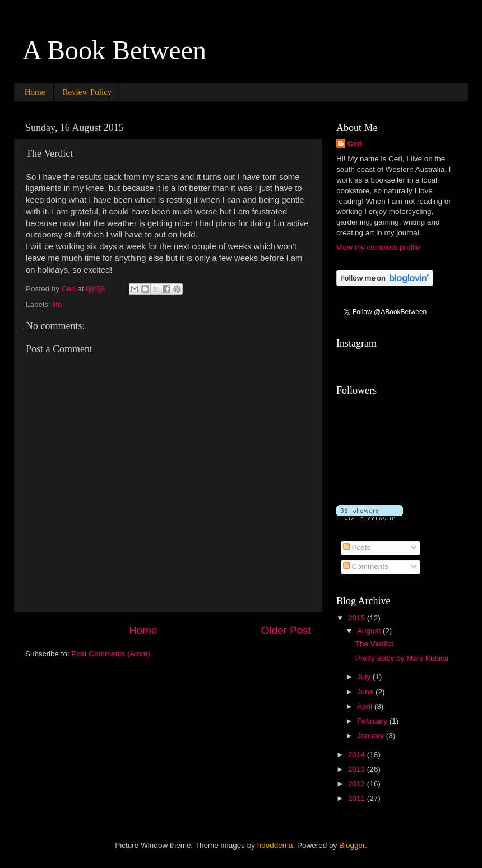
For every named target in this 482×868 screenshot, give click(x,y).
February (373, 721)
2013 (358, 769)
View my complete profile (378, 247)
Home (35, 92)
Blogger (352, 845)
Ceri (355, 144)
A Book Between (114, 50)
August (370, 631)
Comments (366, 566)
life (57, 304)
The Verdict (374, 644)
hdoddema (275, 845)
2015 (358, 618)
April (366, 706)
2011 (358, 798)
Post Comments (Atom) (111, 654)
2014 (358, 755)
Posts (357, 547)
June (366, 692)
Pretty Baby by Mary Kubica (402, 658)
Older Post (286, 630)
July (365, 677)
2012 (358, 784)
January (372, 736)
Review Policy (87, 92)
